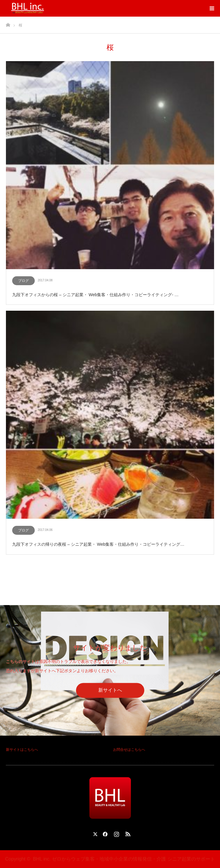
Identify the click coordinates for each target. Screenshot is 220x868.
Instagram (116, 833)
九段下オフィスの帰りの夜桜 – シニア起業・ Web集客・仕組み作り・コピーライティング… (98, 544)
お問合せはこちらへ (129, 750)
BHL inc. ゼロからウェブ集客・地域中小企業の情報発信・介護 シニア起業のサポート (124, 859)
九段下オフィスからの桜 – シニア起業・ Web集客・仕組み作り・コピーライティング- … (95, 295)
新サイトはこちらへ (22, 750)
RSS (127, 833)
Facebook (104, 833)
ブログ (23, 281)
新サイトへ (110, 690)
